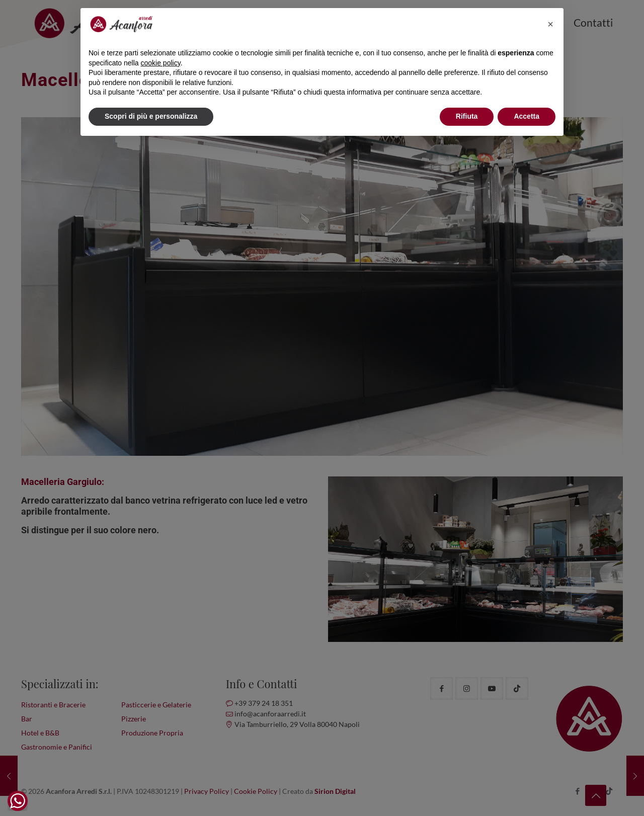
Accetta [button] (527, 116)
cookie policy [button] (161, 63)
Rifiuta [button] (467, 116)
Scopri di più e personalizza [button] (151, 116)
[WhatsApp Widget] (18, 801)
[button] (550, 24)
